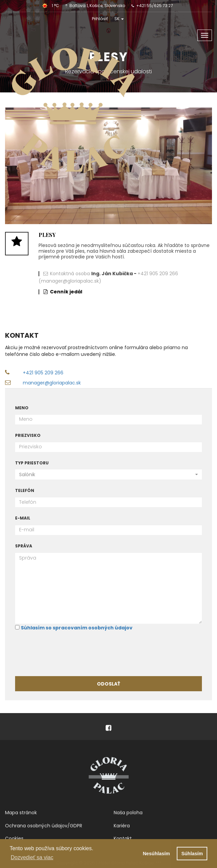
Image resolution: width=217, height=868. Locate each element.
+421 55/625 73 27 (155, 6)
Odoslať (108, 684)
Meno (22, 408)
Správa (24, 546)
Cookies (14, 838)
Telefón (25, 490)
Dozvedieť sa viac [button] (32, 857)
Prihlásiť (100, 19)
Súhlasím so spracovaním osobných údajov (77, 628)
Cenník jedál (66, 292)
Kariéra (122, 826)
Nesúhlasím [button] (156, 854)
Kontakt (123, 838)
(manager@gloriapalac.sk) (70, 281)
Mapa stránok (21, 813)
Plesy (47, 235)
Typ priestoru (32, 463)
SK (119, 19)
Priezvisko (28, 435)
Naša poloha (128, 813)
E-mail (23, 518)
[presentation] (66, 653)
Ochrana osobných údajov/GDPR (44, 826)
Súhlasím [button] (192, 854)
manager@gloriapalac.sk (52, 383)
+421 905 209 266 (158, 274)
